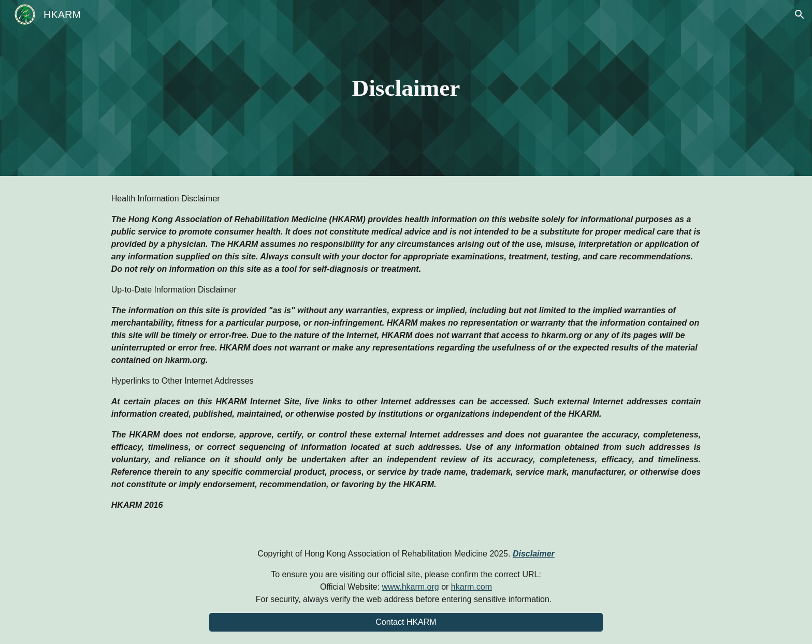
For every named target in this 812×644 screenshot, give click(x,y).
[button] (800, 14)
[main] (406, 88)
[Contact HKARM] (406, 622)
